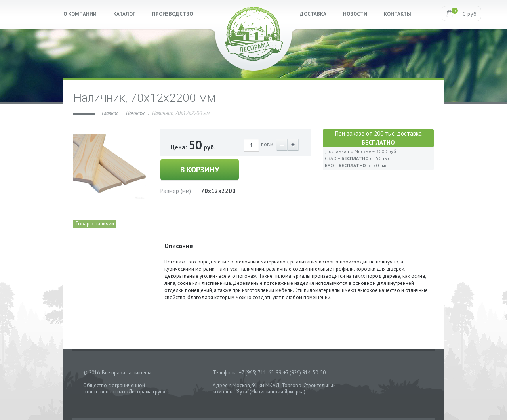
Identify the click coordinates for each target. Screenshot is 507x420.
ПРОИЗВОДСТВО (172, 14)
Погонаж (135, 113)
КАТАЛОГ (124, 14)
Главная (110, 113)
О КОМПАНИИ (80, 14)
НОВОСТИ (355, 14)
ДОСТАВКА (313, 14)
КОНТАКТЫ (397, 14)
